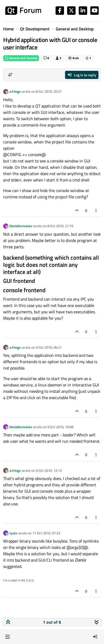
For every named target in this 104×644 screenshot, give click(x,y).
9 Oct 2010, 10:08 (60, 427)
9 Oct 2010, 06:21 (49, 347)
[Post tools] (96, 210)
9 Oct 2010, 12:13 (49, 470)
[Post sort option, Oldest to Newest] (10, 75)
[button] (8, 637)
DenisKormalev (21, 226)
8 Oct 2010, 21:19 (60, 226)
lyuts (13, 533)
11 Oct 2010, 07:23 (46, 533)
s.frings (15, 91)
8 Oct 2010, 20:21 (49, 91)
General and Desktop (21, 58)
